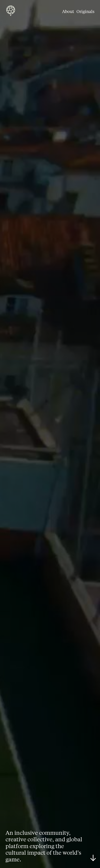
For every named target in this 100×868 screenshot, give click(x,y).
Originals (85, 11)
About (68, 11)
